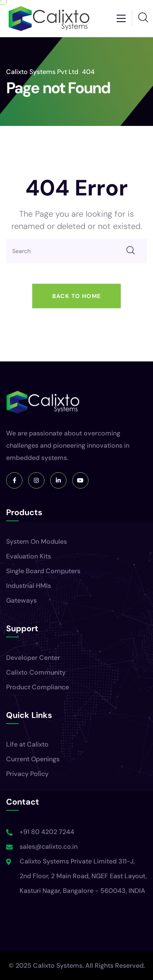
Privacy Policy (27, 774)
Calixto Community (36, 672)
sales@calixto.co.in (49, 847)
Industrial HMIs (29, 586)
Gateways (21, 600)
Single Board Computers (43, 571)
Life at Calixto (27, 744)
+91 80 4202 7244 (47, 832)
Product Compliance (38, 687)
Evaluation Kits (29, 556)
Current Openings (33, 759)
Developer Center (33, 658)
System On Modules (37, 542)
